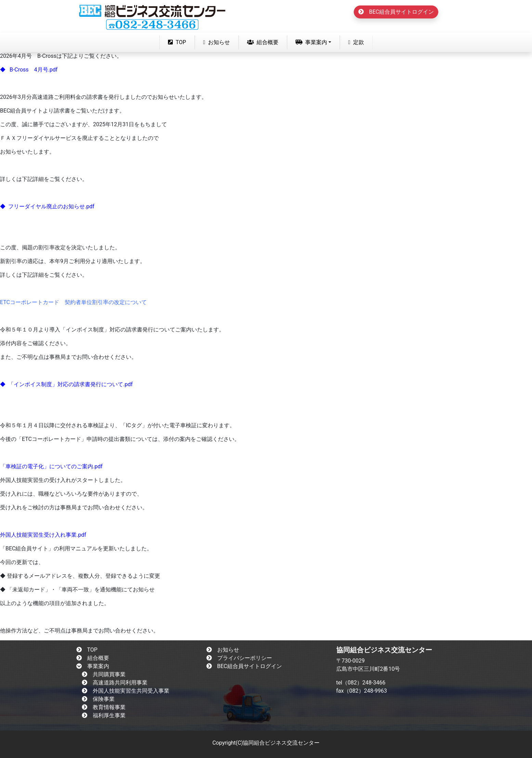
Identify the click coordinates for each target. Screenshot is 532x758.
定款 (356, 42)
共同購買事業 (104, 674)
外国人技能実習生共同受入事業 (126, 691)
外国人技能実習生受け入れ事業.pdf (43, 535)
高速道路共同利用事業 (115, 683)
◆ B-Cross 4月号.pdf (29, 70)
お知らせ (217, 42)
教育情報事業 (104, 707)
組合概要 (263, 42)
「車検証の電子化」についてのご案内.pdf (51, 466)
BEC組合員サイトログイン (396, 12)
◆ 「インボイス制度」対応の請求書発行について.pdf (66, 384)
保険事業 (98, 699)
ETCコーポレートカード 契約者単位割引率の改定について (73, 302)
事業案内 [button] (311, 42)
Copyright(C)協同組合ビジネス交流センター (266, 743)
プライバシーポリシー (239, 658)
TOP (178, 42)
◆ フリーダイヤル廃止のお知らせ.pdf (47, 206)
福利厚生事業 (104, 715)
